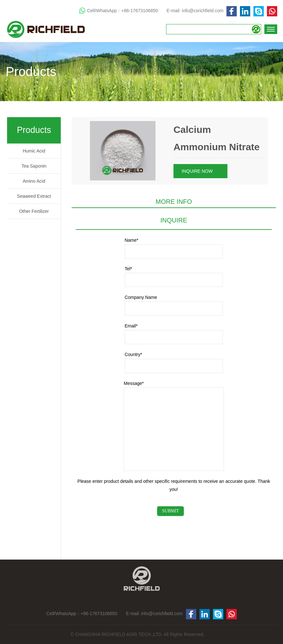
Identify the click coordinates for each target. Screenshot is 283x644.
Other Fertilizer (34, 211)
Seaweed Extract (34, 196)
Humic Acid (34, 151)
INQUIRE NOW (200, 171)
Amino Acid (34, 181)
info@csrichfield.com (203, 11)
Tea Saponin (34, 166)
